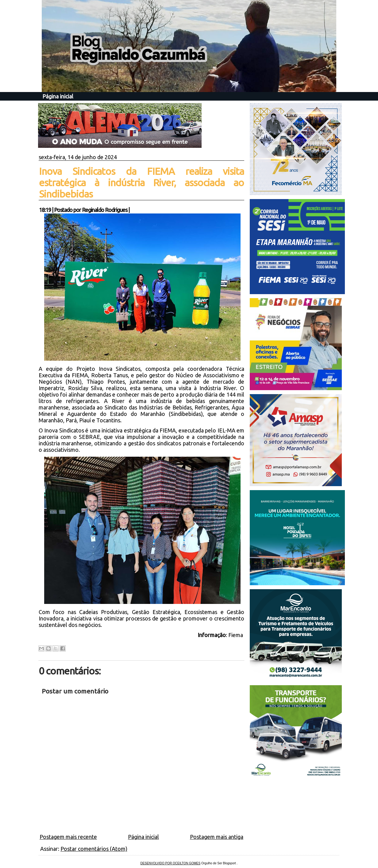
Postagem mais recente (68, 837)
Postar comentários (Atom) (94, 849)
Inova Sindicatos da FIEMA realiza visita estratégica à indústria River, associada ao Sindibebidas (141, 182)
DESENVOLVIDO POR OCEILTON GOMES (171, 863)
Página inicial (58, 96)
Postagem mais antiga (217, 837)
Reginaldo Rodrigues (105, 210)
